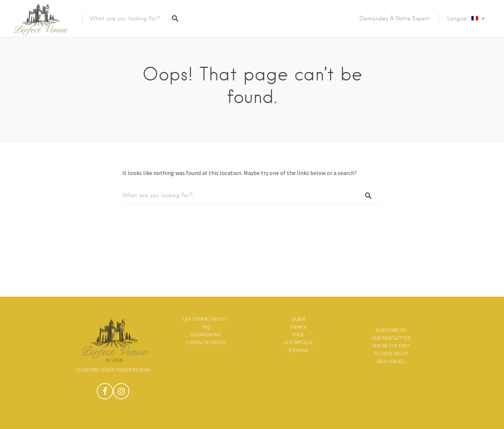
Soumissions (206, 334)
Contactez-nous (206, 342)
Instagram (121, 393)
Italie (298, 334)
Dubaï (298, 319)
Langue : (463, 19)
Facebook (105, 393)
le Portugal (299, 342)
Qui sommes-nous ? (206, 319)
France (299, 327)
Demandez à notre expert (394, 19)
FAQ (206, 327)
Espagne (299, 350)
